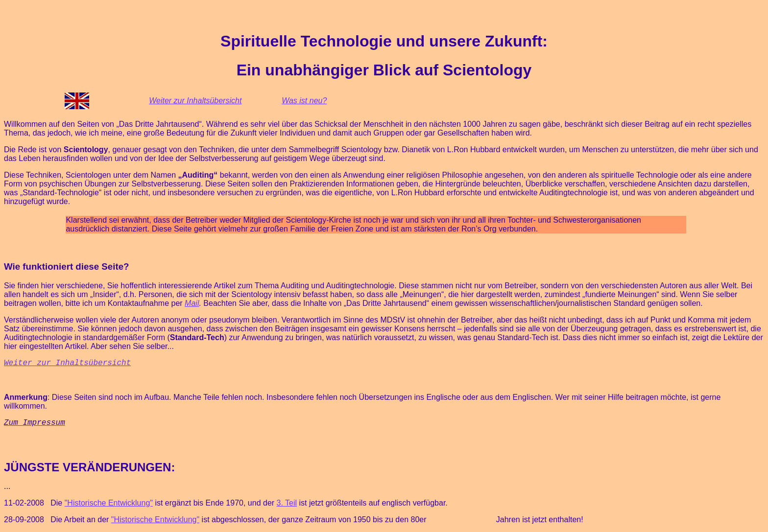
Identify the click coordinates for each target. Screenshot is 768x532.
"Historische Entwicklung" (109, 503)
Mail (192, 303)
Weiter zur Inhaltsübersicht (195, 101)
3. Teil (287, 503)
